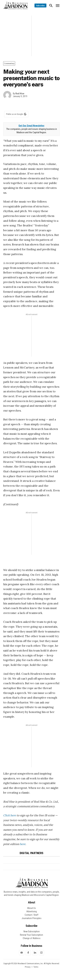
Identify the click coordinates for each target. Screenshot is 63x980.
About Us (31, 908)
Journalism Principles (31, 918)
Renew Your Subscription (31, 935)
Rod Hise (20, 94)
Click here (10, 815)
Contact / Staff (31, 915)
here (23, 844)
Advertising (32, 911)
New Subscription (32, 931)
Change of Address (32, 938)
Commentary (9, 63)
